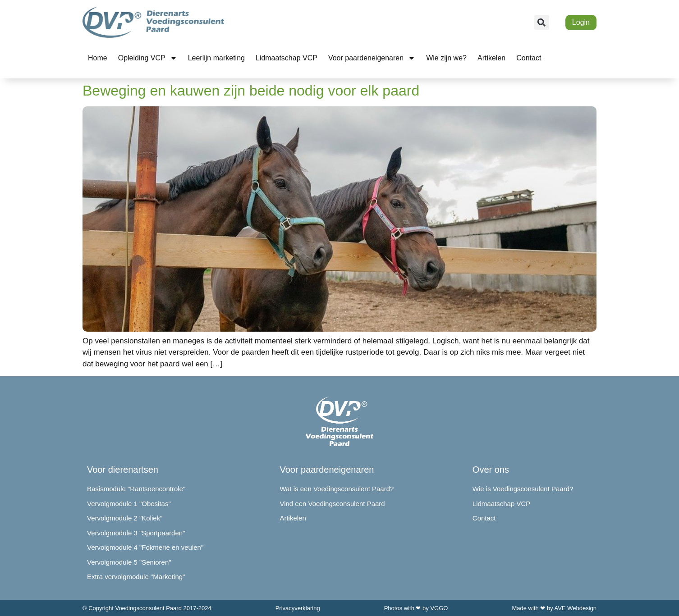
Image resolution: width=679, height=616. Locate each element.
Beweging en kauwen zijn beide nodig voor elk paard (251, 91)
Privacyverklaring (298, 608)
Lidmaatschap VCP (287, 58)
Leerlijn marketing (216, 58)
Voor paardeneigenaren (372, 58)
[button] (542, 22)
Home (98, 58)
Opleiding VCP (148, 58)
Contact (529, 58)
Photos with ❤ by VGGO (416, 608)
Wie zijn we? (446, 58)
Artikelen (491, 58)
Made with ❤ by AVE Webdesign (554, 608)
